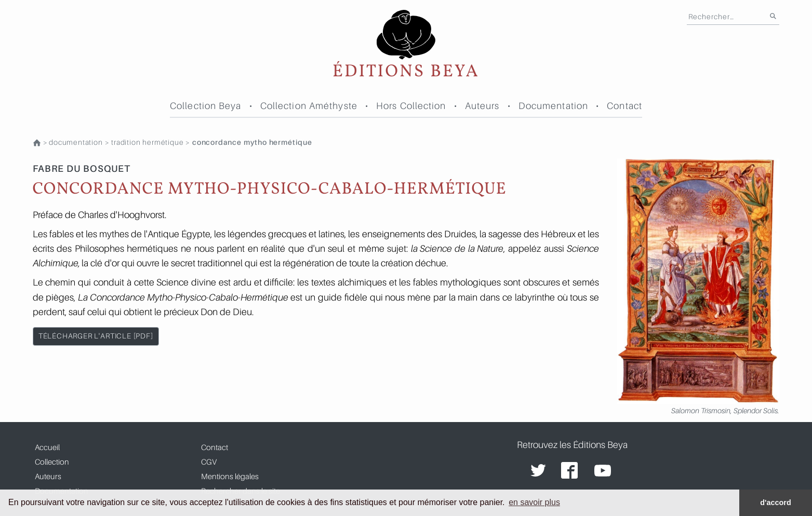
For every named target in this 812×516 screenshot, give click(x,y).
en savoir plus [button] (534, 502)
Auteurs (482, 105)
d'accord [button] (775, 503)
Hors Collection (411, 105)
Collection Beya (206, 105)
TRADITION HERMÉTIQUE (147, 142)
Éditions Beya (406, 45)
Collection (52, 461)
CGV (209, 461)
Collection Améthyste (309, 105)
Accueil (47, 447)
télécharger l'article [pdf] (96, 336)
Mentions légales (230, 476)
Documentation (553, 105)
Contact (624, 105)
